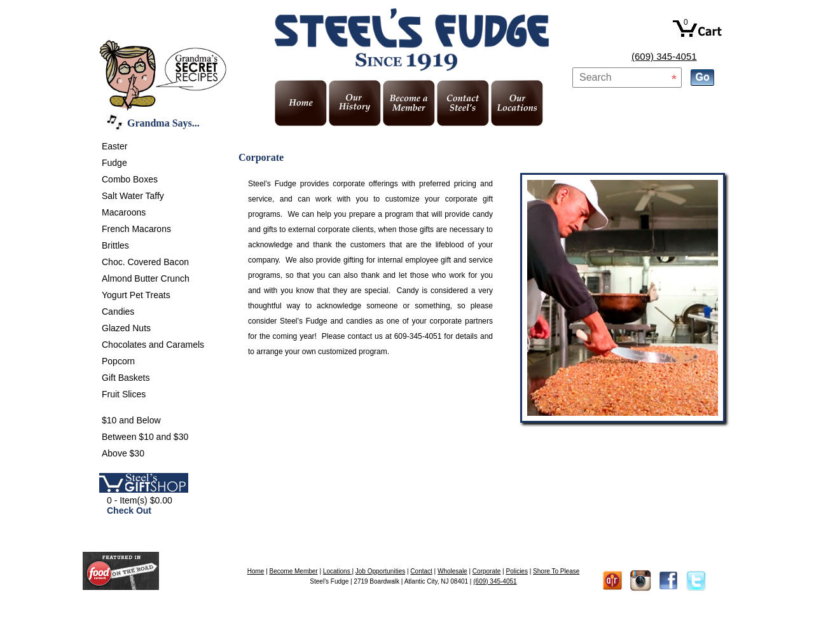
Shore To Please (556, 571)
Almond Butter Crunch (146, 278)
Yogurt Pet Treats (136, 295)
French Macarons (136, 229)
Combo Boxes (130, 179)
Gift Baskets (126, 378)
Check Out (129, 510)
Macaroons (124, 212)
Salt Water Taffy (133, 196)
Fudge (114, 163)
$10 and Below (131, 420)
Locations (338, 571)
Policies (516, 571)
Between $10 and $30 (145, 437)
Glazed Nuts (126, 328)
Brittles (115, 245)
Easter (114, 146)
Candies (118, 312)
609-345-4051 (418, 336)
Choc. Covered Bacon (145, 262)
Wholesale (452, 571)
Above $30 (123, 453)
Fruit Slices (124, 394)
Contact (421, 571)
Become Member (294, 571)
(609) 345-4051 (664, 56)
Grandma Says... (163, 123)
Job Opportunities (380, 571)
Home (256, 571)
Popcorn (118, 361)
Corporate (486, 571)
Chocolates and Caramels (153, 345)
